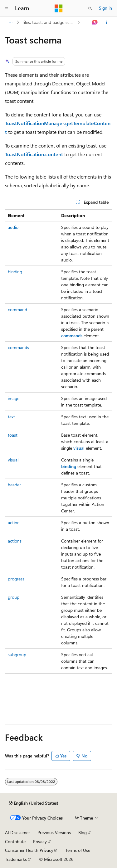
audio (13, 227)
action (14, 523)
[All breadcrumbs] (10, 22)
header (14, 485)
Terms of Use (78, 850)
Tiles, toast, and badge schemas (49, 22)
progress (16, 579)
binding (15, 272)
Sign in (105, 8)
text (11, 417)
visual (13, 460)
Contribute (15, 841)
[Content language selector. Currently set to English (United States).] (34, 803)
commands (18, 347)
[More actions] (107, 22)
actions (15, 541)
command (17, 309)
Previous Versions (54, 832)
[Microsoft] (59, 8)
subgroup (17, 654)
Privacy (40, 841)
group (14, 597)
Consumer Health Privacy (29, 850)
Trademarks (16, 859)
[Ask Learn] (95, 22)
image (14, 398)
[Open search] (90, 8)
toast (13, 435)
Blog (83, 832)
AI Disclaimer (17, 832)
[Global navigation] (6, 8)
